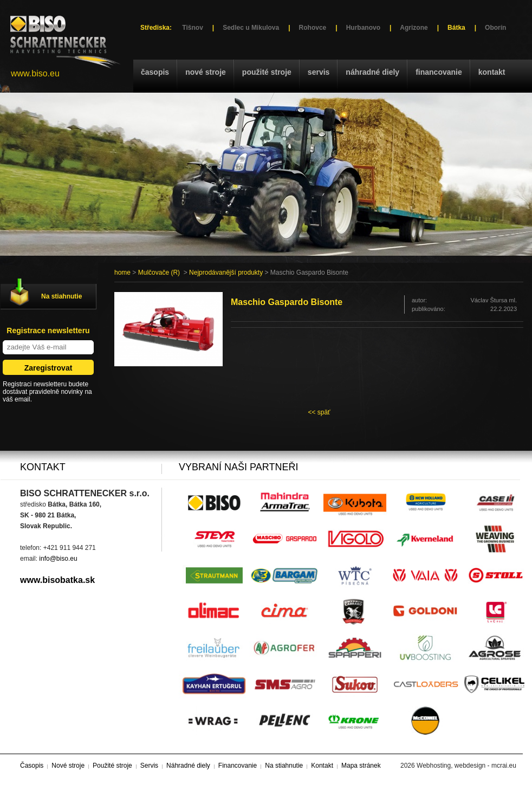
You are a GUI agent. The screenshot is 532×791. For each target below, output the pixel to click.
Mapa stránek (361, 766)
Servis (319, 72)
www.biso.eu (35, 73)
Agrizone (414, 28)
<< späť (319, 412)
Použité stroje (267, 72)
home (122, 273)
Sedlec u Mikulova (251, 28)
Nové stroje (206, 72)
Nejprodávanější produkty (226, 273)
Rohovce (313, 28)
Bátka (456, 28)
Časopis (155, 72)
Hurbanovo (363, 28)
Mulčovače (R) (159, 273)
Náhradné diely (372, 72)
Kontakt (492, 72)
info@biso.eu (58, 559)
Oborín (495, 28)
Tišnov (192, 28)
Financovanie (439, 72)
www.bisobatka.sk (57, 580)
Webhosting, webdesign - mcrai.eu (466, 766)
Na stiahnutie (61, 296)
